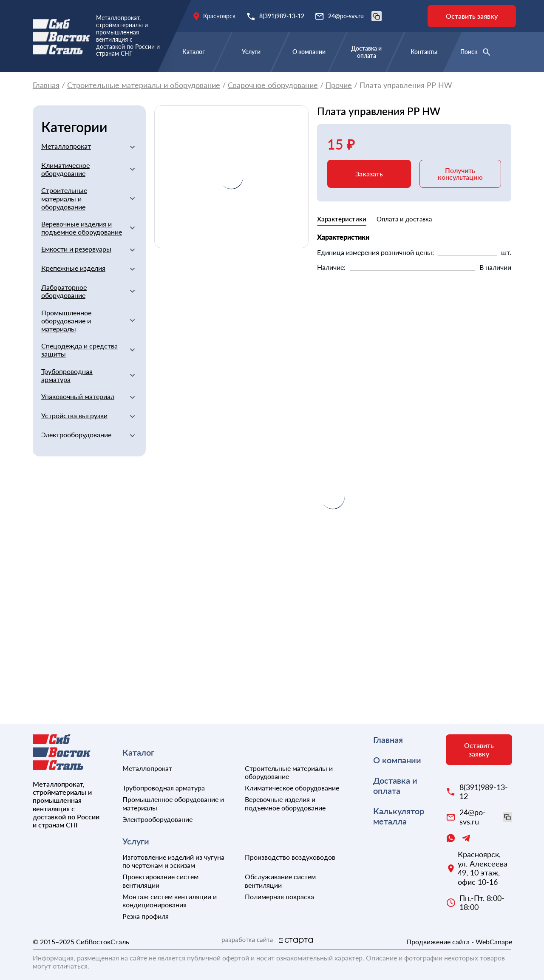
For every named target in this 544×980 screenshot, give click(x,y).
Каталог (194, 52)
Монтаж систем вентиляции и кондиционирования (170, 901)
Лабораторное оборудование (64, 291)
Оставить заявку (472, 16)
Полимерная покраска (279, 896)
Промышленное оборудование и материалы (66, 321)
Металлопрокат (66, 146)
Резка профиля (146, 916)
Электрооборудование (76, 435)
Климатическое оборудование (65, 169)
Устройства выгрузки (74, 415)
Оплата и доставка (404, 219)
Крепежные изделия (73, 268)
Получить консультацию (460, 174)
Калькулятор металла (399, 816)
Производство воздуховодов (290, 857)
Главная (46, 85)
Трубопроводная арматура (67, 375)
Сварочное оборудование (273, 85)
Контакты (424, 52)
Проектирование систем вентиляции (160, 881)
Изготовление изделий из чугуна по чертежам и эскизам (173, 861)
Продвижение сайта (438, 942)
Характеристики (342, 219)
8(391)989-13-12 (282, 16)
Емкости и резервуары (76, 249)
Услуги (251, 52)
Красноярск (219, 16)
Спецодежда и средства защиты (79, 350)
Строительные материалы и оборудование (144, 85)
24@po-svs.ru (355, 16)
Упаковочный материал (78, 396)
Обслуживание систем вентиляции (280, 881)
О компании (309, 52)
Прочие (339, 85)
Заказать (369, 174)
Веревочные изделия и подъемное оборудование (82, 228)
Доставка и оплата (366, 52)
